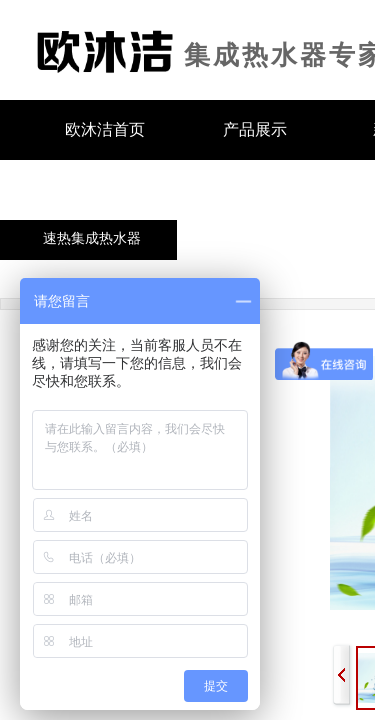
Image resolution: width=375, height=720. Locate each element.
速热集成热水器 (92, 238)
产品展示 (255, 129)
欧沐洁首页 (105, 129)
